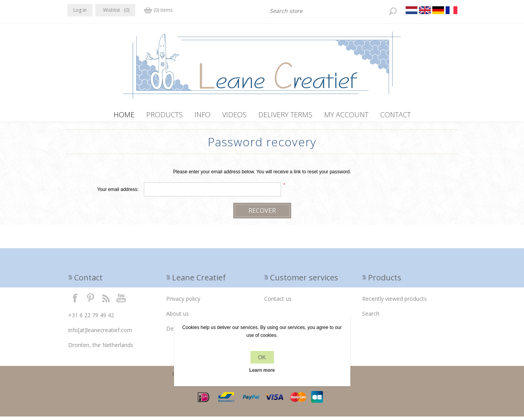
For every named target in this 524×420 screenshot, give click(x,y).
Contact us (278, 302)
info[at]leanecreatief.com (100, 334)
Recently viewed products (394, 302)
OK (262, 357)
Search (371, 317)
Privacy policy (183, 302)
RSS (106, 301)
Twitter (91, 301)
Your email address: (118, 193)
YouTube (121, 301)
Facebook (75, 301)
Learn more (262, 370)
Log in (80, 10)
